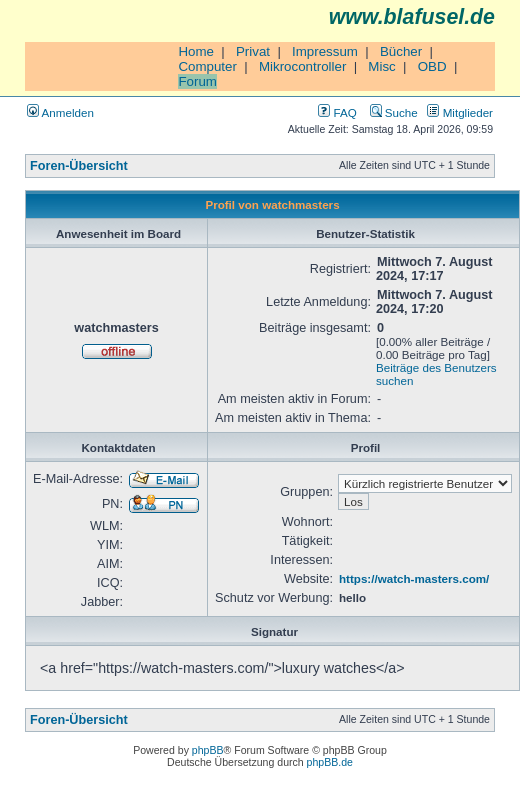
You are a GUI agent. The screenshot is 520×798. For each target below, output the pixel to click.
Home (196, 51)
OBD (432, 66)
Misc (381, 66)
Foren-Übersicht (79, 166)
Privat (253, 51)
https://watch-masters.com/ (414, 578)
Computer (207, 66)
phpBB (208, 750)
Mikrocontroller (302, 66)
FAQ (337, 112)
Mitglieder (460, 112)
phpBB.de (330, 762)
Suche (394, 112)
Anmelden (60, 112)
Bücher (401, 51)
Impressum (325, 51)
